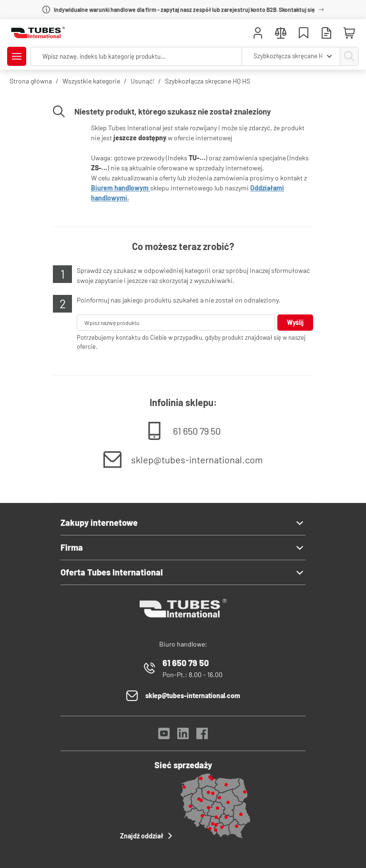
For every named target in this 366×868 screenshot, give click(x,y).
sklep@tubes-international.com (197, 460)
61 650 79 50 (197, 431)
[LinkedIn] (183, 736)
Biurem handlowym (121, 188)
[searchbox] (136, 56)
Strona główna (31, 81)
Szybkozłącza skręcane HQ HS (208, 81)
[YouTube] (164, 736)
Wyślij (295, 322)
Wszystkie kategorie (91, 81)
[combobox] (291, 56)
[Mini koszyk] (349, 33)
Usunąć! (142, 81)
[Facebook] (202, 736)
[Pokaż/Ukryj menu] (17, 56)
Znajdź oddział (147, 836)
